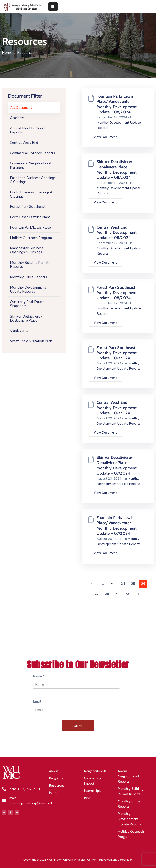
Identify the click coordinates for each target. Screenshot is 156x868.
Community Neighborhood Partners (31, 165)
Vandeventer (20, 331)
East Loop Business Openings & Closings (33, 180)
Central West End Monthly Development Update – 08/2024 (117, 232)
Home (7, 53)
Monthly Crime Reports (29, 277)
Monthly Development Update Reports (28, 289)
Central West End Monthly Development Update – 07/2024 (117, 408)
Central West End (24, 143)
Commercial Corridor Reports (33, 153)
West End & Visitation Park (31, 341)
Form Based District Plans (30, 217)
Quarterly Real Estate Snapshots (27, 304)
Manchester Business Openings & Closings (27, 250)
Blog (87, 798)
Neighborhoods (95, 771)
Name (39, 676)
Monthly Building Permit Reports (29, 265)
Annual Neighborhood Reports (27, 130)
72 (127, 594)
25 (133, 584)
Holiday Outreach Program (31, 238)
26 (143, 584)
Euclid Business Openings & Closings (31, 194)
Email (38, 702)
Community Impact (93, 781)
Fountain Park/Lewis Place (30, 227)
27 (97, 594)
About (53, 771)
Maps (53, 793)
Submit (78, 726)
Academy (17, 118)
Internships (92, 791)
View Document (105, 137)
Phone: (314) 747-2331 (24, 789)
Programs (56, 778)
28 (107, 594)
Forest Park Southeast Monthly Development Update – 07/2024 (117, 353)
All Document (21, 108)
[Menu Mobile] (53, 7)
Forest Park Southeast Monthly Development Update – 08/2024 (117, 293)
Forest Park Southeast (28, 207)
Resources (57, 785)
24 (123, 584)
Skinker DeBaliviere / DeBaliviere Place (26, 318)
